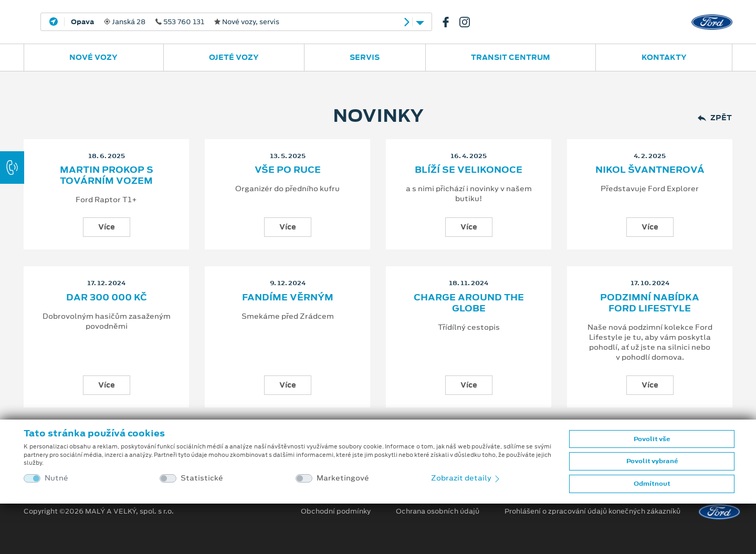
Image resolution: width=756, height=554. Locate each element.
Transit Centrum (511, 57)
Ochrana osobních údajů (438, 511)
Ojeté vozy (234, 57)
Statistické (202, 478)
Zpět (715, 118)
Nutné (56, 478)
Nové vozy (93, 57)
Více (107, 227)
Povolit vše (652, 439)
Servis (365, 57)
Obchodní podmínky (336, 511)
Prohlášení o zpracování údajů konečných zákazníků (592, 511)
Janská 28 (175, 22)
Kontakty (664, 57)
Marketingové (343, 478)
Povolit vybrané (652, 461)
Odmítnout (652, 484)
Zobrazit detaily (466, 478)
